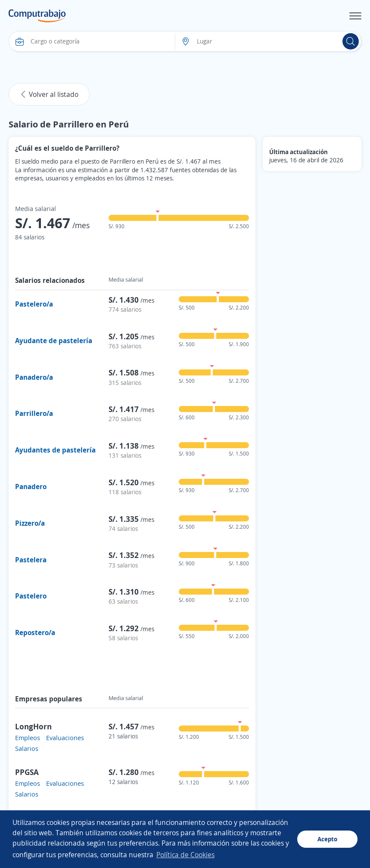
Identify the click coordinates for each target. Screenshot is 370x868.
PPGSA (27, 772)
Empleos (28, 738)
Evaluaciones (65, 738)
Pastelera (31, 560)
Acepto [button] (327, 839)
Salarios (27, 748)
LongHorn (33, 726)
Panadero (31, 487)
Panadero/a (34, 377)
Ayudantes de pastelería (55, 450)
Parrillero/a (34, 413)
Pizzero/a (30, 523)
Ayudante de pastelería (54, 341)
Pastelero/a (34, 304)
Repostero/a (35, 632)
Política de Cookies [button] (185, 855)
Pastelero (31, 596)
